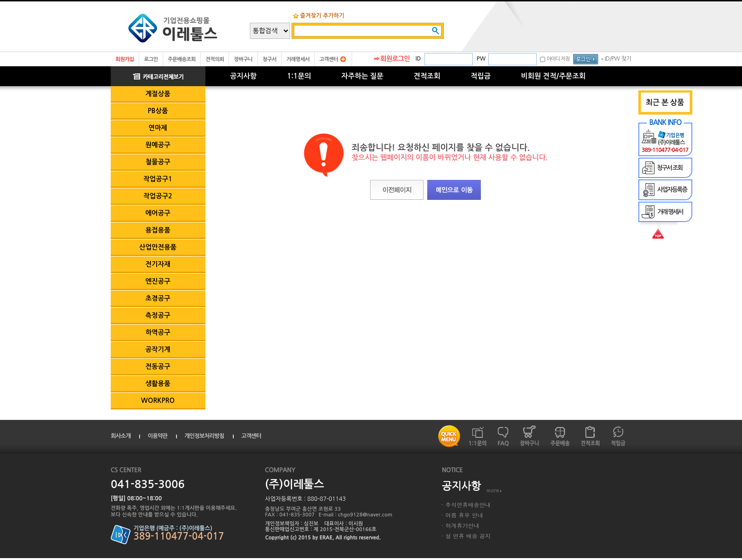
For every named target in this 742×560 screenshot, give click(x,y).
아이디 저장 (558, 59)
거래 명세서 (670, 212)
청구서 (269, 59)
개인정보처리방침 (204, 436)
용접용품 (158, 230)
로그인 (151, 59)
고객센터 (329, 59)
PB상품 (158, 111)
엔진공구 (158, 281)
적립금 (481, 76)
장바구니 (243, 59)
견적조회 (427, 76)
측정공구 (158, 315)
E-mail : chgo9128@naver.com (355, 515)
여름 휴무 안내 (464, 515)
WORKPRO (158, 400)
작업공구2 (158, 196)
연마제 (158, 128)
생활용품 (158, 383)
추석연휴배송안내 (468, 504)
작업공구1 (158, 179)
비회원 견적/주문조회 (553, 76)
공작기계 (158, 349)
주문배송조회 (182, 59)
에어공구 (158, 213)
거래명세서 (298, 59)
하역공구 (158, 332)
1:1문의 (299, 76)
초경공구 (158, 298)
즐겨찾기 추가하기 (322, 16)
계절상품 (158, 94)
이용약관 (158, 436)
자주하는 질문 (362, 76)
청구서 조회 (670, 168)
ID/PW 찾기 (618, 59)
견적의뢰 (215, 59)
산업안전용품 (158, 247)
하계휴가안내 (462, 525)
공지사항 (243, 76)
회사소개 (121, 436)
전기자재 (158, 264)
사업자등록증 (672, 190)
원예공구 (158, 145)
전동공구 (158, 366)
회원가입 (125, 59)
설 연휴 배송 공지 (468, 536)
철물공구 (158, 162)
